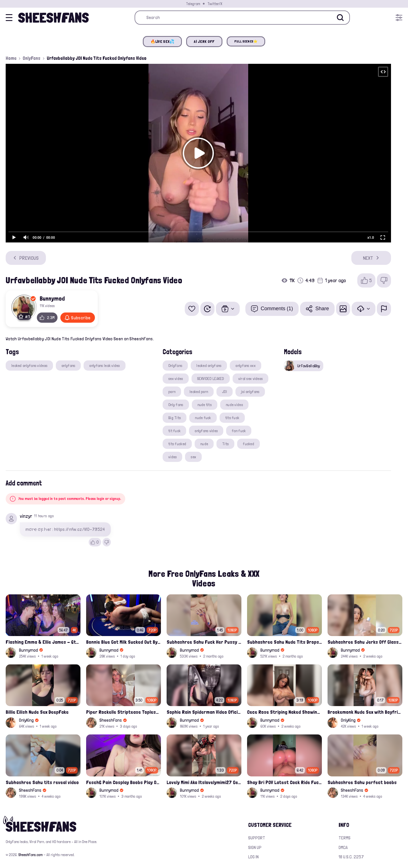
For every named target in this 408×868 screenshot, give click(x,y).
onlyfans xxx (245, 366)
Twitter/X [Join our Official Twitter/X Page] (215, 4)
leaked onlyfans (209, 366)
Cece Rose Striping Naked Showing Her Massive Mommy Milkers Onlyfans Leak (284, 712)
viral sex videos (250, 379)
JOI (225, 392)
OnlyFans (32, 58)
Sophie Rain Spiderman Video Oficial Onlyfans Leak (204, 712)
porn (172, 392)
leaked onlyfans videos (29, 366)
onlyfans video (206, 431)
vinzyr (26, 516)
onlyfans (68, 366)
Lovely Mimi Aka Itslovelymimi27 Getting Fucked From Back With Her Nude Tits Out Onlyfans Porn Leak (204, 782)
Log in (253, 857)
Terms (345, 838)
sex (193, 457)
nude (204, 444)
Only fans (176, 405)
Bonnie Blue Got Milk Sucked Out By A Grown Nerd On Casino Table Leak (124, 642)
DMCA (343, 847)
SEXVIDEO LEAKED (211, 379)
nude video (234, 405)
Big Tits (175, 418)
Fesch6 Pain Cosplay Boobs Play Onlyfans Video (124, 782)
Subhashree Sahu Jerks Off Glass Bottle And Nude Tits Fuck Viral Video (365, 642)
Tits (225, 444)
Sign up (255, 847)
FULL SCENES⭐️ (246, 41)
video (172, 457)
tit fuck (174, 431)
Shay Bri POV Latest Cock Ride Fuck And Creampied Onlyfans (284, 782)
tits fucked (177, 444)
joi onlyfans (250, 392)
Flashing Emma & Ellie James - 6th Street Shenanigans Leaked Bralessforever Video (43, 642)
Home (11, 58)
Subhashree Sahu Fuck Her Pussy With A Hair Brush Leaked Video (204, 642)
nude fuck (203, 418)
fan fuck (239, 431)
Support (257, 838)
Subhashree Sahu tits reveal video (42, 782)
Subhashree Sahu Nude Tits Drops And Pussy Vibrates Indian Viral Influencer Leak (284, 642)
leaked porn (199, 392)
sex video (176, 379)
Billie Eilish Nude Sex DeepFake (37, 712)
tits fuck (232, 418)
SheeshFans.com (30, 855)
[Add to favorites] (192, 309)
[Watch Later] (207, 309)
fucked (248, 444)
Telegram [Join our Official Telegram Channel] (193, 4)
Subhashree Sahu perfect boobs (362, 782)
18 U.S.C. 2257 (351, 857)
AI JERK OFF (204, 41)
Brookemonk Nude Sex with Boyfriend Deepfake (365, 712)
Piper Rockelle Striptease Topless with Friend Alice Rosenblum (124, 712)
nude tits (205, 405)
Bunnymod (52, 298)
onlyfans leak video (104, 366)
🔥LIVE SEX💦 (162, 41)
